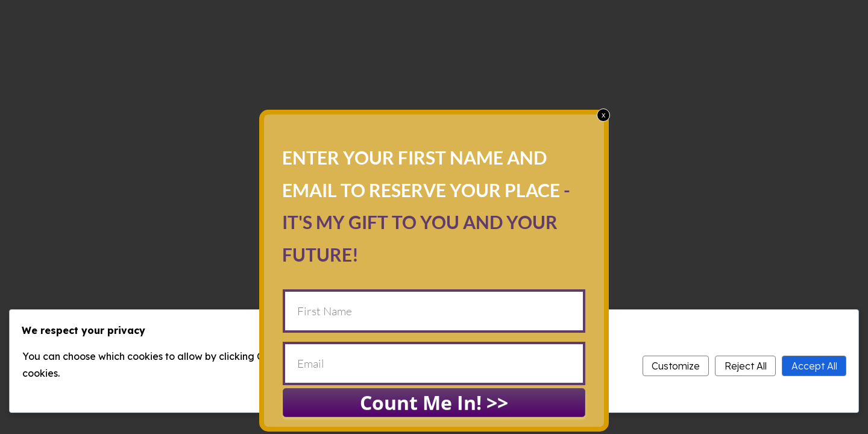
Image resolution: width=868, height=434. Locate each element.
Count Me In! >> (434, 402)
